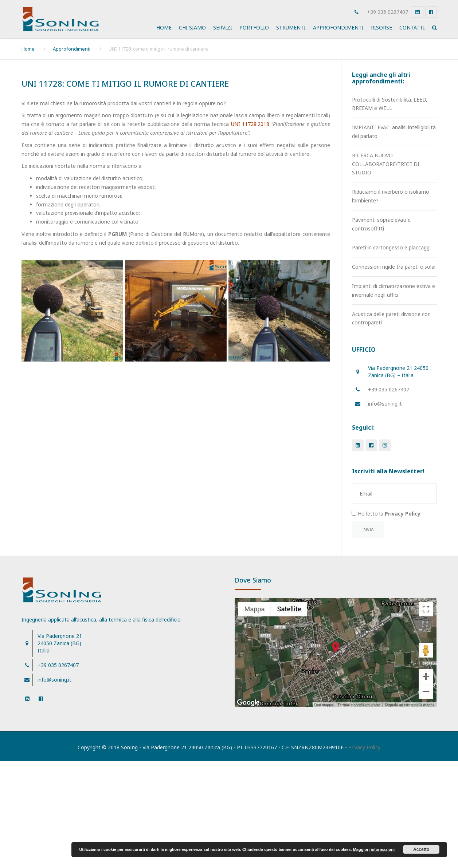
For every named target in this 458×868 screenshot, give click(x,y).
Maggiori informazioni (374, 849)
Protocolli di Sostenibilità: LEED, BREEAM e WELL (390, 104)
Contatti (412, 27)
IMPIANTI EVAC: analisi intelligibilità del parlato (394, 132)
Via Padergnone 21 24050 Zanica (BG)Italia (60, 643)
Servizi (223, 27)
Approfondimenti (338, 27)
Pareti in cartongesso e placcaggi (391, 247)
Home (164, 27)
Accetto (421, 849)
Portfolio (254, 27)
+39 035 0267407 (387, 12)
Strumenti (291, 27)
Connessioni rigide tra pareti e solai (394, 267)
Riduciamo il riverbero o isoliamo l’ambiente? (391, 196)
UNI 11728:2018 (250, 124)
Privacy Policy (364, 747)
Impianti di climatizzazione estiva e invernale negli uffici (394, 290)
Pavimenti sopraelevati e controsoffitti (381, 224)
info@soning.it (385, 404)
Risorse (381, 27)
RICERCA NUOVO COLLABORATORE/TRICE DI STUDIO (386, 164)
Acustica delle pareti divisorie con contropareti (391, 318)
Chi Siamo (192, 27)
